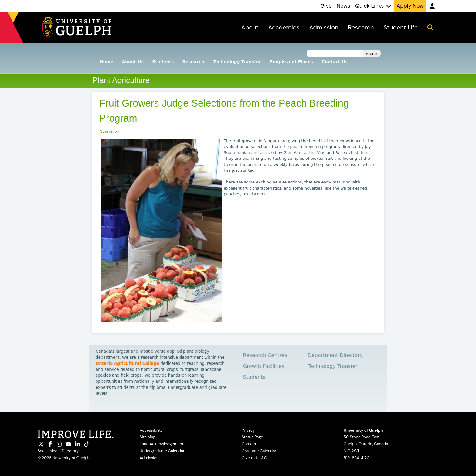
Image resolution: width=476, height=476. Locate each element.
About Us (133, 62)
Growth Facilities (263, 366)
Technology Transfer (237, 62)
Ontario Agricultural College (127, 363)
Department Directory (335, 355)
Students (163, 62)
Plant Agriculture (121, 80)
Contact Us (335, 62)
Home (106, 62)
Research (193, 62)
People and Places (291, 62)
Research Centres (265, 355)
